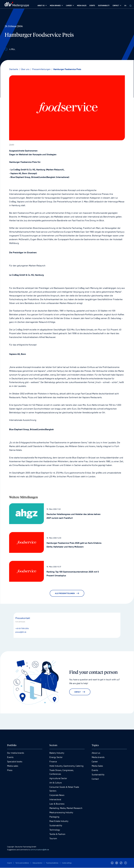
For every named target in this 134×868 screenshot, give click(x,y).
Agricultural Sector (58, 778)
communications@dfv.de (40, 850)
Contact (95, 779)
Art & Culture (56, 783)
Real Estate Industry (59, 821)
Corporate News (57, 795)
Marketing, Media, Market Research (66, 808)
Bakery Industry (57, 753)
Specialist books (15, 762)
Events (10, 757)
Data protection (37, 863)
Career (95, 762)
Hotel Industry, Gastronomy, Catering (66, 766)
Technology (55, 830)
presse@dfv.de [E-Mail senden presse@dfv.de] (21, 632)
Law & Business (57, 804)
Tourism (53, 839)
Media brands (98, 757)
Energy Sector (56, 757)
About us (96, 753)
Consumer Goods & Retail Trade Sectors (64, 789)
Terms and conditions (22, 863)
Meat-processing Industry (61, 813)
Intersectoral (55, 800)
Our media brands (16, 753)
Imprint (9, 863)
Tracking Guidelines (52, 863)
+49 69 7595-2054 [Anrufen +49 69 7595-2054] (22, 628)
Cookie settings (67, 863)
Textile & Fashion (57, 834)
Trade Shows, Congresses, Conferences (62, 772)
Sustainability (56, 826)
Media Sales (97, 766)
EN (125, 5)
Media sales (13, 766)
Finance (53, 762)
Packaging (54, 817)
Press (10, 770)
